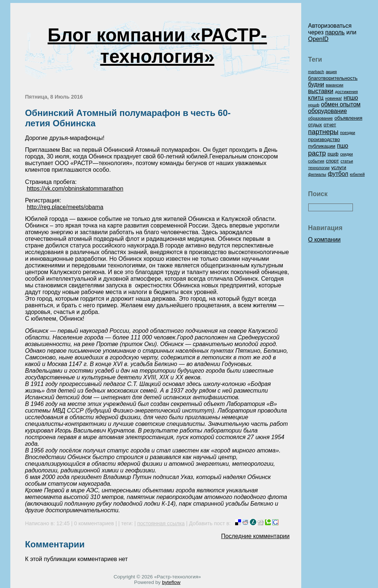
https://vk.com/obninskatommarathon (75, 189)
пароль (335, 32)
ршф (333, 154)
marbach (316, 72)
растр (317, 153)
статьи (347, 161)
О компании (324, 240)
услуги (339, 167)
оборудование (328, 111)
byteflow (171, 582)
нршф (314, 105)
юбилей (357, 174)
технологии (319, 168)
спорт (332, 161)
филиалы (317, 174)
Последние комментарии (255, 536)
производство (324, 139)
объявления (348, 118)
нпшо (351, 98)
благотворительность (333, 78)
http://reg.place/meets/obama (65, 207)
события (316, 161)
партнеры (323, 132)
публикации (322, 146)
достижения (346, 92)
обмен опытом (341, 104)
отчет (330, 125)
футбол (338, 174)
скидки (346, 154)
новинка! (334, 98)
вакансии (334, 85)
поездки (348, 133)
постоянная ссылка (161, 523)
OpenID (318, 39)
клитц (316, 98)
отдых (315, 125)
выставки (321, 91)
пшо (343, 146)
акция (331, 72)
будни (316, 84)
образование (321, 118)
